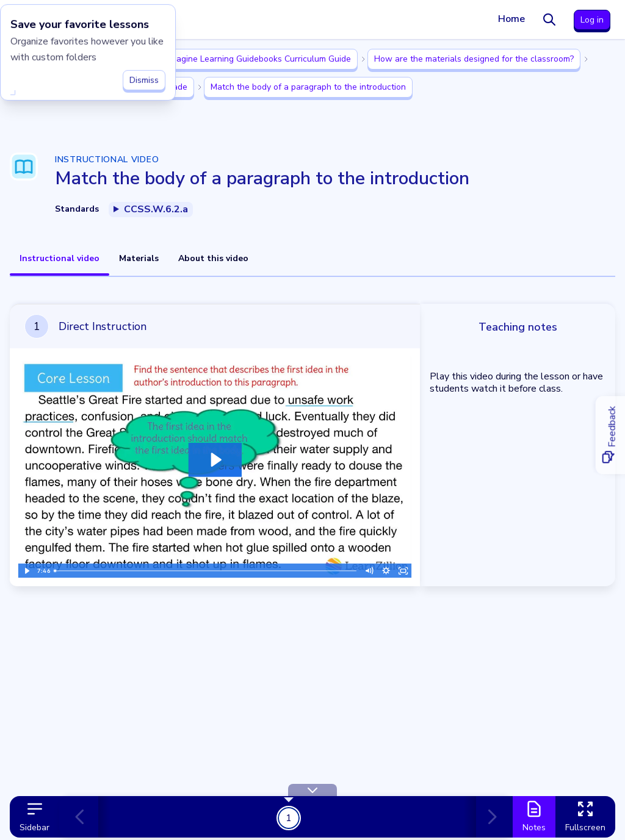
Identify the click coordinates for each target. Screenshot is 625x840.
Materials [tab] (139, 258)
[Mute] (369, 571)
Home (511, 19)
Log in (592, 20)
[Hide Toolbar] (312, 790)
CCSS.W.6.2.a (156, 209)
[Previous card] (85, 817)
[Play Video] (26, 571)
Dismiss (144, 77)
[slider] (205, 571)
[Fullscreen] (403, 571)
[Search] (549, 20)
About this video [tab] (213, 258)
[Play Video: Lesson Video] (215, 460)
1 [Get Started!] (289, 817)
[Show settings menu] (386, 571)
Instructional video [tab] (60, 258)
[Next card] (490, 817)
